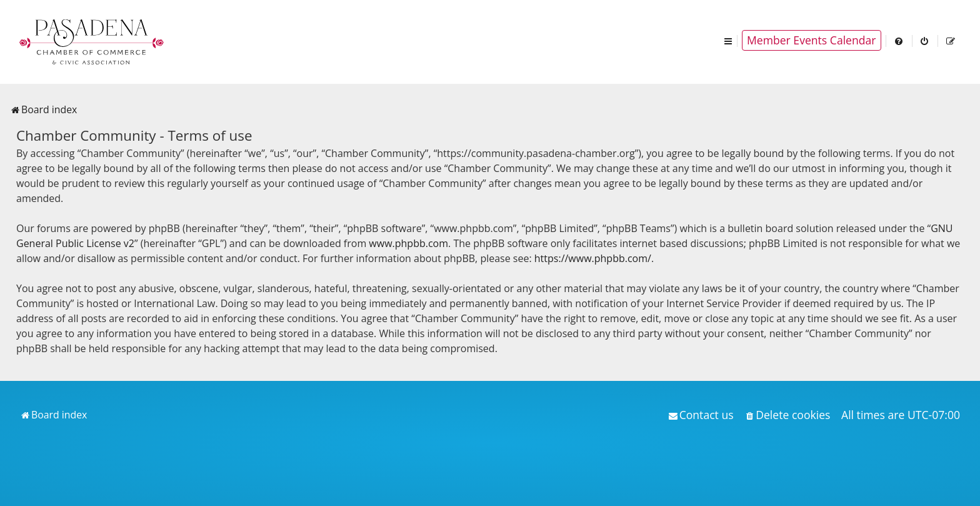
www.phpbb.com (408, 243)
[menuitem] (899, 40)
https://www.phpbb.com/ (593, 258)
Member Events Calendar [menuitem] (812, 40)
